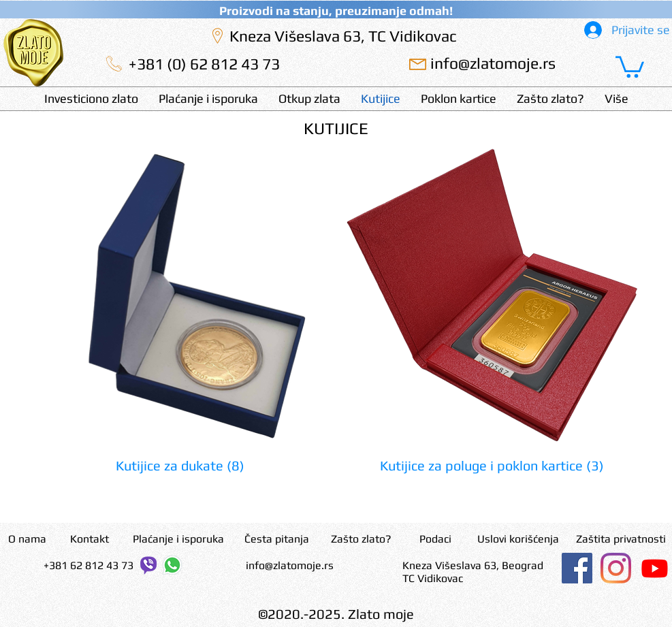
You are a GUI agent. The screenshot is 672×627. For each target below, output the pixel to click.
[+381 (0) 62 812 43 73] (205, 64)
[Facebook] (577, 568)
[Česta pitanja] (277, 539)
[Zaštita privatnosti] (621, 539)
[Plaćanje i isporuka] (178, 539)
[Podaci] (436, 539)
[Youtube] (655, 568)
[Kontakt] (90, 539)
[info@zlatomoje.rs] (493, 63)
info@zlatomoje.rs (290, 565)
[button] (630, 66)
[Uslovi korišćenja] (518, 539)
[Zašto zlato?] (362, 539)
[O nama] (27, 539)
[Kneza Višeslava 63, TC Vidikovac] (343, 36)
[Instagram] (616, 568)
